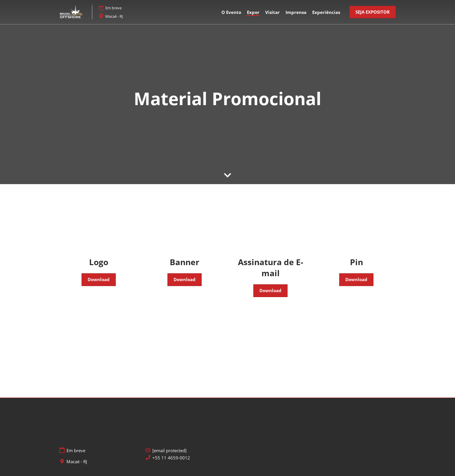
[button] (373, 12)
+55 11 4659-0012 (171, 458)
